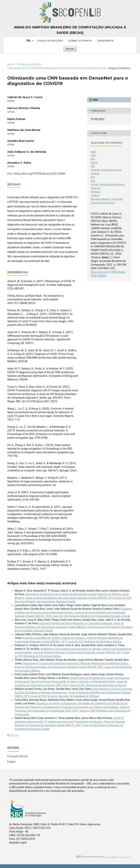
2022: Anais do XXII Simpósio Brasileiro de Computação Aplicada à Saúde (57, 68)
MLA (93, 181)
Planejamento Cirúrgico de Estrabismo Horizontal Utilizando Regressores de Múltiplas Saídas (76, 663)
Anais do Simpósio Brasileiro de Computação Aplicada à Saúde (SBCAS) (70, 30)
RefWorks (96, 192)
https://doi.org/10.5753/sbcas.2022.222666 (39, 174)
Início (11, 64)
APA (93, 159)
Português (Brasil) (17, 756)
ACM (93, 155)
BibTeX (94, 163)
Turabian (95, 195)
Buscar (70, 49)
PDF (95, 100)
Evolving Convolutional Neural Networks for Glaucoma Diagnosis (76, 623)
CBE (93, 166)
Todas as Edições (50, 41)
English (11, 762)
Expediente (106, 41)
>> (17, 735)
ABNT (94, 152)
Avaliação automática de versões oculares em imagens (54, 638)
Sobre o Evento (80, 41)
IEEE (93, 177)
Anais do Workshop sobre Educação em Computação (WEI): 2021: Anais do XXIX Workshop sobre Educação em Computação (73, 711)
